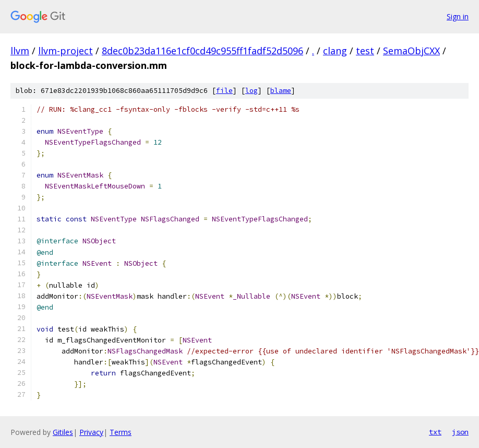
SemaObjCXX (411, 51)
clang (335, 51)
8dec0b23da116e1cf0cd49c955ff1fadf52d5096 (202, 51)
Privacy (91, 432)
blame (281, 91)
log (252, 91)
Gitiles (63, 432)
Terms (121, 432)
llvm (20, 51)
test (365, 51)
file (224, 91)
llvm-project (65, 51)
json (460, 432)
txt (435, 432)
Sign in (458, 16)
